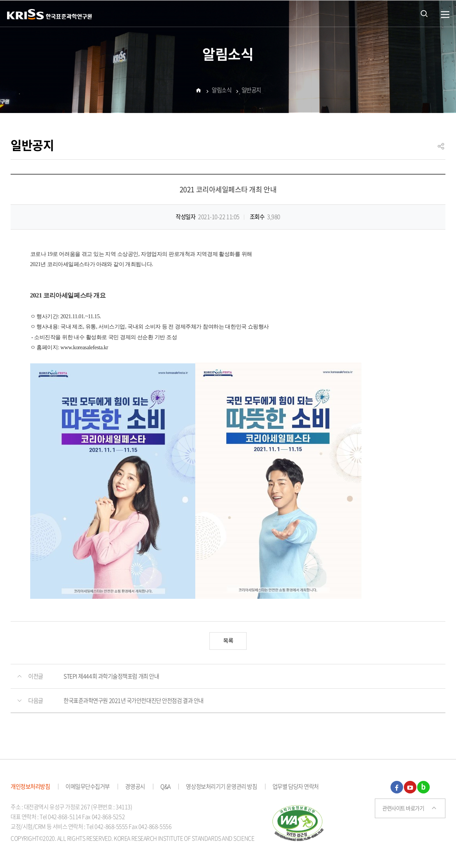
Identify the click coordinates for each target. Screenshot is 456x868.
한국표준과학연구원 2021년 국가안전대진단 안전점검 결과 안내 (134, 700)
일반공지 (251, 90)
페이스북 (397, 787)
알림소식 (222, 90)
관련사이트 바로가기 (403, 808)
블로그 (423, 787)
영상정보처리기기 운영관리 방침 (221, 786)
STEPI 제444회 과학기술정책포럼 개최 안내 (111, 676)
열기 (445, 15)
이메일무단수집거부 (88, 786)
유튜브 (410, 787)
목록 (228, 641)
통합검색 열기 (424, 13)
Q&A (165, 786)
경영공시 (135, 786)
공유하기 (441, 150)
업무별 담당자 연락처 (296, 786)
